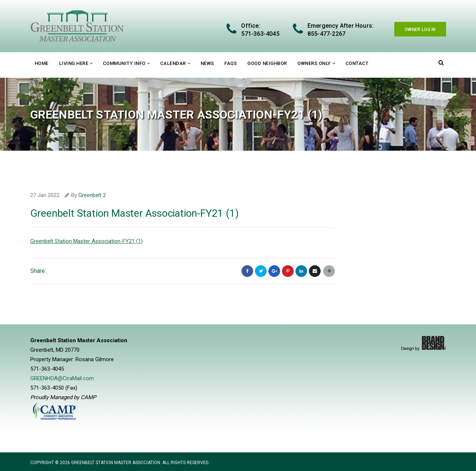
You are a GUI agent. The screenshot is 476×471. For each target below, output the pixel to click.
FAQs (231, 63)
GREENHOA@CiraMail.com (62, 378)
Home (42, 63)
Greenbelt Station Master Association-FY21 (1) (86, 241)
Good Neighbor (267, 63)
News (207, 63)
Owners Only (314, 63)
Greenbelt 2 (92, 195)
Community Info (124, 63)
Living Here (74, 63)
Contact (357, 63)
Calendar (173, 63)
